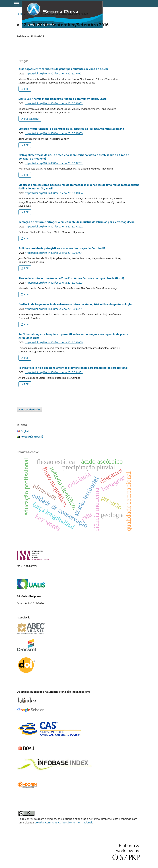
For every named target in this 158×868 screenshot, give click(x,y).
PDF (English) (31, 119)
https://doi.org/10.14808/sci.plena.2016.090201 (54, 309)
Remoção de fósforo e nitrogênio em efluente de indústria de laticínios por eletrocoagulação (77, 222)
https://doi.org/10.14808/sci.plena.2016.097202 (54, 226)
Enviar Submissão (29, 409)
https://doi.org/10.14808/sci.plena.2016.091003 (54, 133)
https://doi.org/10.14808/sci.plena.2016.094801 (54, 372)
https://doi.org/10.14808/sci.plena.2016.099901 (54, 253)
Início (20, 14)
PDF (26, 89)
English (25, 431)
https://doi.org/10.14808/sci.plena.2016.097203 (54, 283)
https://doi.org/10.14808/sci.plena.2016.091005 (54, 342)
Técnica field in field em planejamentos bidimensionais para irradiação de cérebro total (73, 368)
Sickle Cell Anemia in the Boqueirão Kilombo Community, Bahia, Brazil (62, 99)
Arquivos (32, 14)
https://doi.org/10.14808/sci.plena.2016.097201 (54, 163)
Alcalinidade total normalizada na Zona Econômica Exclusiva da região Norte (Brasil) (71, 278)
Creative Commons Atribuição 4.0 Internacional (63, 822)
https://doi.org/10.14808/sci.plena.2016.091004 (54, 193)
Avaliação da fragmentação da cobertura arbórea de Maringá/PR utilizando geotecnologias (76, 304)
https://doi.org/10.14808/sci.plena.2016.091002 (54, 103)
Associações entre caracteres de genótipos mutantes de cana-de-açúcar (63, 69)
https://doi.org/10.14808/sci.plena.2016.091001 (54, 73)
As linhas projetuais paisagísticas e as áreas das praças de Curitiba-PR (62, 248)
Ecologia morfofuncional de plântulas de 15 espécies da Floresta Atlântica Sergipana (71, 129)
